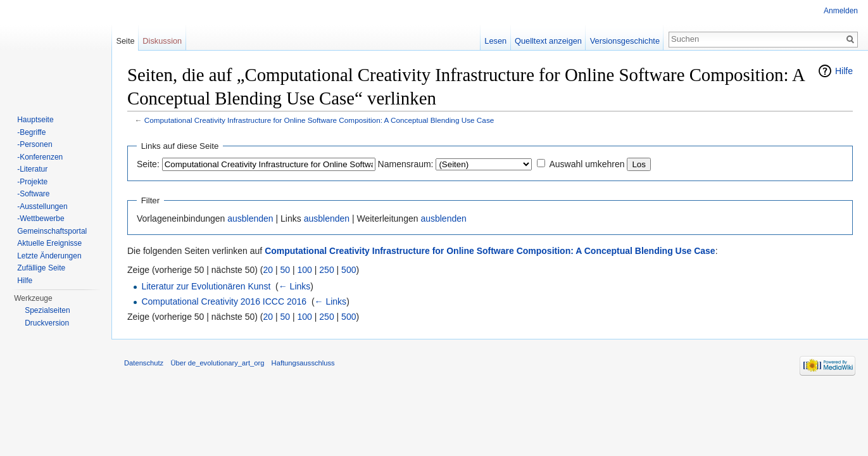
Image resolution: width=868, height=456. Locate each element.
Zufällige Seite (41, 268)
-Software (33, 194)
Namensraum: (406, 164)
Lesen (495, 41)
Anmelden (841, 11)
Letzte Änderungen (49, 256)
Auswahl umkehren (587, 164)
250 (326, 270)
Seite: (148, 164)
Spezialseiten (47, 310)
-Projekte (32, 182)
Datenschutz (144, 363)
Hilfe (844, 71)
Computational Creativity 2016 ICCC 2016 (224, 301)
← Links (295, 286)
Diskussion (162, 41)
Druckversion (47, 323)
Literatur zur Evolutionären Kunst (206, 286)
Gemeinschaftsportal (52, 231)
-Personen (35, 144)
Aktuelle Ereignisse (49, 243)
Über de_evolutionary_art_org (217, 363)
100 (305, 270)
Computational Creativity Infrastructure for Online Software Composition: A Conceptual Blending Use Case (319, 120)
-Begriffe (31, 132)
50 (286, 270)
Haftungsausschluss (303, 363)
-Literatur (32, 169)
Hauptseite (35, 120)
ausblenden (250, 218)
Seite (125, 41)
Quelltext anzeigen (548, 41)
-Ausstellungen (42, 206)
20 (268, 270)
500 (349, 270)
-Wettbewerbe (41, 218)
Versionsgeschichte (625, 41)
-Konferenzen (40, 157)
